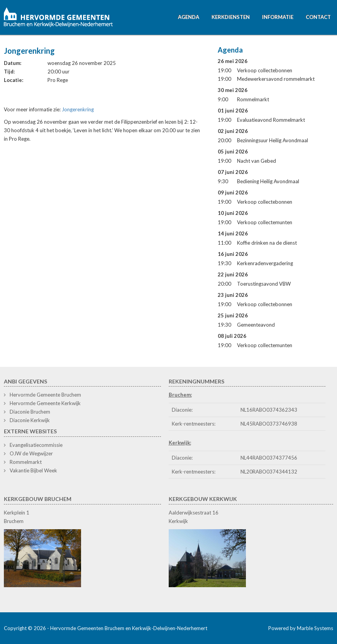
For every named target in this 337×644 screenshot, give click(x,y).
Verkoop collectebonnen (265, 70)
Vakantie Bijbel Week (33, 470)
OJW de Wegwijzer (31, 453)
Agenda (189, 17)
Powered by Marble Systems (301, 628)
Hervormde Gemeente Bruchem (45, 395)
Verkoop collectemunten (265, 222)
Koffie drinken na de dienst (267, 243)
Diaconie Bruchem (30, 412)
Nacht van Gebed (257, 161)
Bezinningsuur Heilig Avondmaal (273, 140)
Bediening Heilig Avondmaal (268, 181)
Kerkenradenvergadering (265, 263)
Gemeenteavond (256, 325)
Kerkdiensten (231, 17)
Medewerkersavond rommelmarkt (276, 79)
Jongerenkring (78, 109)
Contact (318, 17)
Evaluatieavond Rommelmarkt (271, 120)
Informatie (278, 17)
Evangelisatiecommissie (36, 445)
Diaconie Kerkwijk (30, 420)
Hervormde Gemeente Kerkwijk (45, 403)
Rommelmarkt (253, 99)
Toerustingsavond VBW (264, 284)
